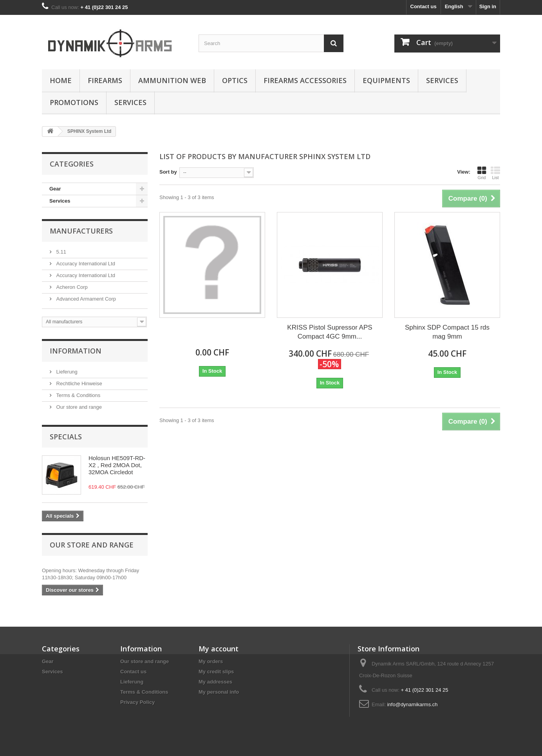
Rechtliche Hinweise (79, 383)
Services (442, 80)
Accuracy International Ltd (85, 264)
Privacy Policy (137, 702)
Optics (235, 80)
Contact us (424, 6)
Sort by (168, 172)
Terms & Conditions (78, 395)
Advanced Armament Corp (85, 299)
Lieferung (66, 372)
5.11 (61, 252)
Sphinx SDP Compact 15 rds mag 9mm (447, 332)
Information (76, 351)
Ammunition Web (172, 80)
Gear (55, 189)
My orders (211, 661)
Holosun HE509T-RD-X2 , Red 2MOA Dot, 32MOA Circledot (117, 465)
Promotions (74, 102)
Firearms (105, 80)
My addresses (215, 682)
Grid (482, 173)
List (495, 173)
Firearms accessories (305, 80)
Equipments (386, 80)
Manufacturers (81, 231)
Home (61, 80)
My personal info (219, 692)
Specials (66, 437)
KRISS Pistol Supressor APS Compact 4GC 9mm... (330, 332)
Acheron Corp (71, 287)
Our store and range (78, 407)
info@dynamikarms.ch (413, 704)
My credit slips (216, 672)
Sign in (488, 6)
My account (219, 649)
